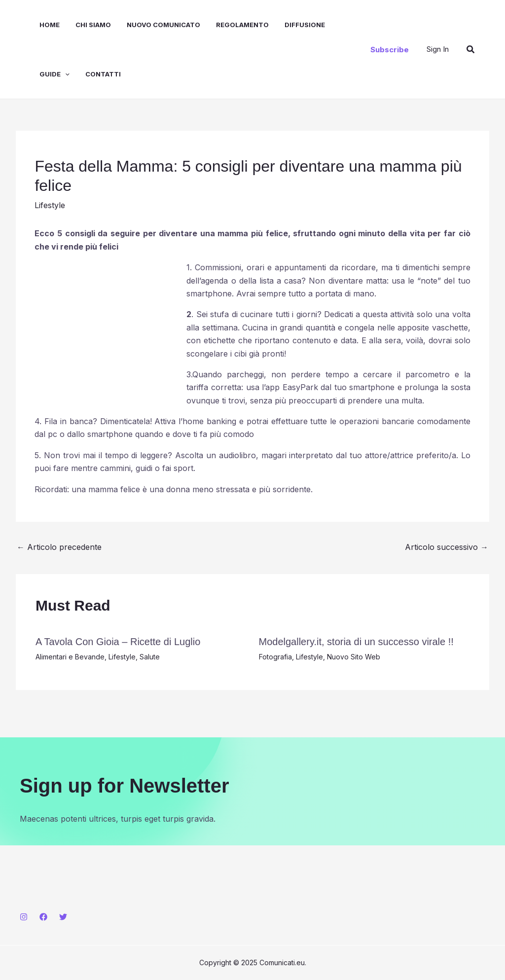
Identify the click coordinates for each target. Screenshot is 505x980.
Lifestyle (50, 205)
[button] (390, 50)
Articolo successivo (447, 547)
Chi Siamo (93, 25)
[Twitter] (63, 917)
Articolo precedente (59, 547)
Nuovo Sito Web (354, 657)
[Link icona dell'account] (438, 49)
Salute (150, 657)
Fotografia (275, 657)
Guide (54, 74)
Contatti (103, 74)
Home (50, 25)
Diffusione (305, 25)
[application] (65, 74)
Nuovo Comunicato (163, 25)
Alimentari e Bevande (70, 657)
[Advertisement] (108, 327)
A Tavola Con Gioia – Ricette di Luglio (118, 642)
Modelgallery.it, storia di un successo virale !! (356, 642)
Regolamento (242, 25)
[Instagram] (24, 917)
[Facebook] (43, 917)
